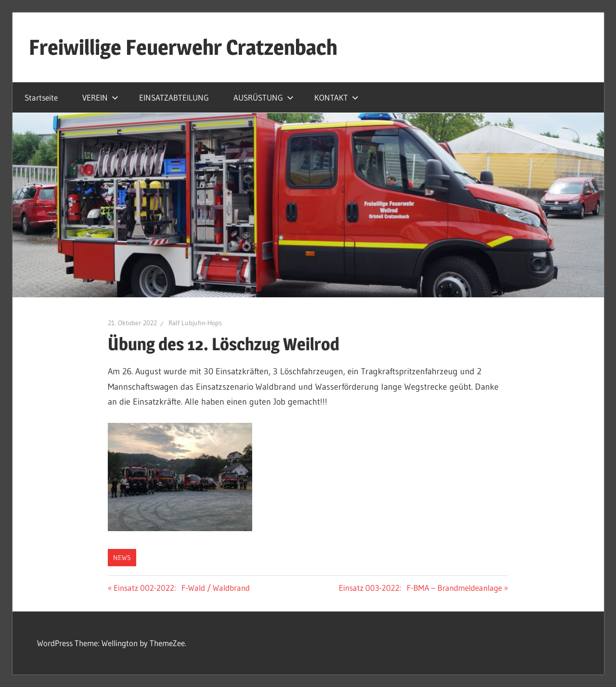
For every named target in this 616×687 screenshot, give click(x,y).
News (122, 558)
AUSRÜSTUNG (263, 97)
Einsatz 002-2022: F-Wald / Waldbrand (181, 588)
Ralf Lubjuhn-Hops (195, 323)
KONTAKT (336, 97)
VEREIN (100, 97)
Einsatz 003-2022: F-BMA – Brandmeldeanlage (420, 588)
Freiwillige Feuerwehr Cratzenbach (183, 47)
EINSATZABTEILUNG (174, 97)
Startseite (41, 97)
